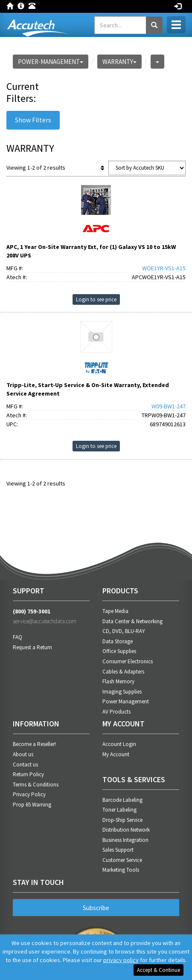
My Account (116, 754)
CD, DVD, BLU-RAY (124, 631)
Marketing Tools (121, 870)
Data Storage (118, 641)
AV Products (116, 712)
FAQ (17, 637)
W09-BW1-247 (169, 406)
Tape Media (115, 611)
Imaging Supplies (122, 692)
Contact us (25, 765)
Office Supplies (119, 651)
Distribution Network (126, 830)
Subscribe (96, 908)
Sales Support (118, 850)
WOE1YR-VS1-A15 (164, 268)
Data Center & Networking (132, 621)
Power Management (126, 701)
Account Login (119, 744)
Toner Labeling (119, 810)
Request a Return (32, 647)
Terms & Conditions (36, 785)
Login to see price (96, 299)
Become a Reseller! (34, 744)
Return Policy (28, 774)
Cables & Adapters (123, 672)
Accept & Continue (159, 970)
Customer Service (122, 860)
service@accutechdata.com (45, 621)
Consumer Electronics (128, 661)
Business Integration (125, 840)
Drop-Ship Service (122, 820)
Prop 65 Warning (32, 805)
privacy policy (121, 960)
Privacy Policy (29, 794)
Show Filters (33, 120)
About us (23, 754)
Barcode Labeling (122, 800)
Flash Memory (118, 681)
